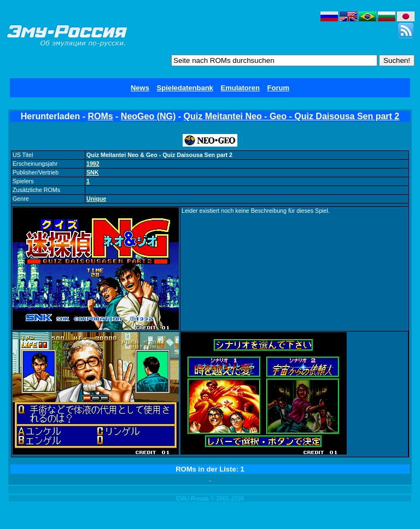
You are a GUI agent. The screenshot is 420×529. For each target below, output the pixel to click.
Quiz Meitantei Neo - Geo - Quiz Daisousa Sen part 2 (292, 116)
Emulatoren (240, 88)
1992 (93, 164)
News (140, 88)
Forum (278, 88)
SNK (93, 172)
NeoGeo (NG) (148, 116)
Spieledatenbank (185, 88)
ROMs (100, 116)
